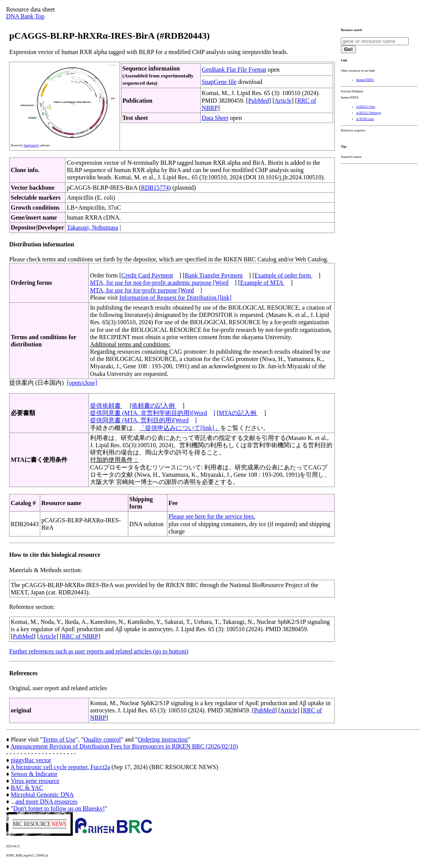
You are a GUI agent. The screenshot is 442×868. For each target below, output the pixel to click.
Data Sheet (215, 118)
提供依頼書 (106, 406)
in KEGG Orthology (369, 113)
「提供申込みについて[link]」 (180, 428)
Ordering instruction (163, 739)
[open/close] (82, 383)
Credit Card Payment (147, 275)
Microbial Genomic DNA (42, 795)
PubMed (259, 101)
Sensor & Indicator (34, 774)
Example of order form (283, 275)
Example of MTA (262, 283)
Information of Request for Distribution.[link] (175, 298)
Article (283, 101)
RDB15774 (155, 188)
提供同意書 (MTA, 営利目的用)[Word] (143, 420)
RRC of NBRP (80, 636)
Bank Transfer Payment (214, 275)
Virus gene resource (35, 781)
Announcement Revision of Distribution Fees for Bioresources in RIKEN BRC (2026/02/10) (124, 746)
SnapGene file (219, 82)
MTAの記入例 (238, 413)
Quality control (102, 739)
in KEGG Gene (366, 107)
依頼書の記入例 (154, 406)
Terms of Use (59, 739)
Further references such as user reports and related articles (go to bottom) (99, 651)
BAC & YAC (27, 788)
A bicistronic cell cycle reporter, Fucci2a (60, 767)
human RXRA (365, 80)
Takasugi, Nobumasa (92, 227)
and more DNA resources (46, 802)
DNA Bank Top (25, 16)
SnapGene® (31, 145)
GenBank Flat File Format (234, 70)
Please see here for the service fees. (212, 516)
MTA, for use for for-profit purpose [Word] (146, 290)
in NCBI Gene (365, 119)
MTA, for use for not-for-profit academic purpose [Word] (163, 283)
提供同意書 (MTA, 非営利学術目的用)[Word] (153, 413)
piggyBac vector (31, 760)
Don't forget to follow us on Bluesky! (59, 808)
